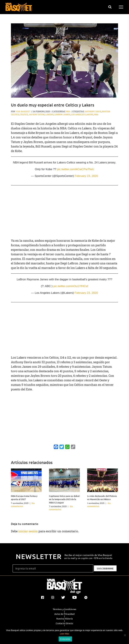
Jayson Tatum (37, 114)
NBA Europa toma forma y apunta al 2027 (24, 498)
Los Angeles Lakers (82, 114)
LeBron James (62, 114)
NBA (68, 111)
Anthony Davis (93, 111)
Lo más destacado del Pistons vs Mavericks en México (102, 498)
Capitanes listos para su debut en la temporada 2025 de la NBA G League (64, 499)
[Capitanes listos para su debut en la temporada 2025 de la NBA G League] (64, 480)
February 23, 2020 (86, 176)
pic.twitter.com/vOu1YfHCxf (71, 286)
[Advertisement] (65, 212)
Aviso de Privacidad (64, 614)
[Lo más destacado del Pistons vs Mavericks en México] (103, 480)
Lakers (50, 114)
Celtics (24, 114)
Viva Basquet (23, 111)
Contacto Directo (64, 623)
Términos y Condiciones (64, 609)
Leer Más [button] (64, 634)
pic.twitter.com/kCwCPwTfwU (76, 169)
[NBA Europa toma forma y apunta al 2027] (26, 480)
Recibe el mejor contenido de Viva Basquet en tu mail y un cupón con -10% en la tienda (88, 556)
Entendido (65, 639)
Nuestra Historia (64, 619)
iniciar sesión (28, 531)
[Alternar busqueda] (110, 7)
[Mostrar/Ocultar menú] (122, 7)
